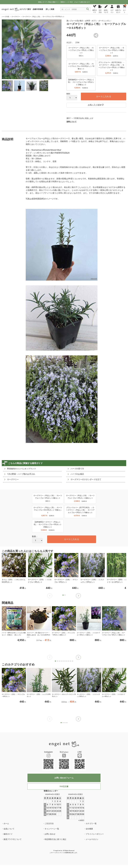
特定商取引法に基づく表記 (55, 839)
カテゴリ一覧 (91, 824)
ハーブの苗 (5, 17)
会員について (9, 829)
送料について (72, 122)
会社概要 (89, 829)
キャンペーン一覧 (52, 829)
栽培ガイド (8, 834)
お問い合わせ (50, 834)
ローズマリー (16, 17)
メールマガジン (92, 839)
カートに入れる (104, 96)
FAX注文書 (64, 786)
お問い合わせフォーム (64, 778)
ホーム (6, 824)
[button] (78, 596)
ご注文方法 (49, 824)
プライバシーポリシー (95, 834)
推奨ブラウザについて (13, 839)
